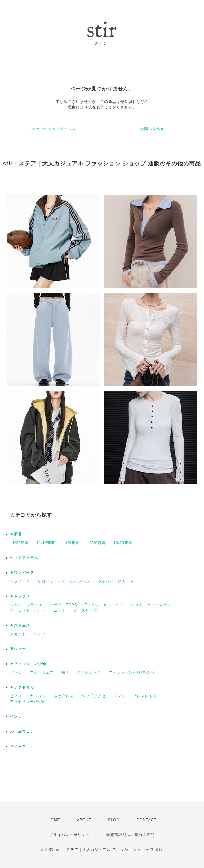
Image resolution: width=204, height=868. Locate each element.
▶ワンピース (22, 573)
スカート (18, 634)
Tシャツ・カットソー (104, 605)
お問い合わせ (152, 129)
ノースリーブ (86, 610)
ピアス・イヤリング (28, 696)
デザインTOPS (63, 605)
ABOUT (84, 820)
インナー (18, 716)
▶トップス (20, 596)
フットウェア (42, 672)
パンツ (40, 634)
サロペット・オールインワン (64, 581)
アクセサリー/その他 (29, 702)
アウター (18, 649)
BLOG (114, 820)
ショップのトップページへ (52, 129)
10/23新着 (123, 543)
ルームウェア (22, 731)
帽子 (65, 672)
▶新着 (16, 534)
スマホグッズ (89, 672)
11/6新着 (71, 543)
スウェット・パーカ (28, 610)
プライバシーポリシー (69, 835)
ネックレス (64, 696)
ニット (60, 610)
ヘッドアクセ (94, 696)
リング (119, 696)
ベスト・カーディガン (151, 605)
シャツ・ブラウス (26, 605)
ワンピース (20, 581)
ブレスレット (145, 696)
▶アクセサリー (24, 687)
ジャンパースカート (116, 581)
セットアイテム (24, 558)
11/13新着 (46, 543)
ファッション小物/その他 (131, 672)
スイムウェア (22, 746)
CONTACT (146, 820)
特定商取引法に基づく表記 (131, 835)
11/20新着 (19, 543)
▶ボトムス (20, 625)
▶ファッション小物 (28, 664)
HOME (54, 820)
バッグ (16, 672)
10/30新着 (96, 543)
